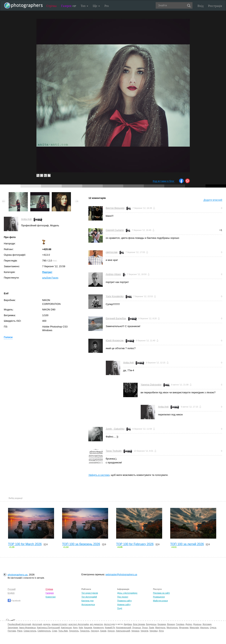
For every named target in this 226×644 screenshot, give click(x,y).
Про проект (123, 597)
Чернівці (154, 631)
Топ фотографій (89, 597)
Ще (96, 6)
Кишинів (88, 627)
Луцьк (145, 627)
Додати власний (213, 200)
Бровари (162, 624)
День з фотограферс (127, 593)
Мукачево (184, 627)
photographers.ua (18, 575)
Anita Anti (26, 219)
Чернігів (144, 631)
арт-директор (96, 624)
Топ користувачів (90, 593)
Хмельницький (123, 631)
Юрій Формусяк (115, 340)
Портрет (47, 272)
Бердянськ (151, 624)
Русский (12, 589)
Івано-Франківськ (27, 627)
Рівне (20, 631)
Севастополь (30, 631)
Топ (84, 6)
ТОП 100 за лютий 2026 (187, 544)
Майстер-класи (160, 601)
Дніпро (189, 624)
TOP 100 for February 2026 (135, 544)
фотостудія (110, 624)
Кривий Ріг (110, 627)
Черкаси (135, 631)
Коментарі (51, 597)
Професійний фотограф (19, 624)
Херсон (111, 631)
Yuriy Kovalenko (115, 296)
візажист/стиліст (59, 624)
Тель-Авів (63, 631)
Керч (75, 627)
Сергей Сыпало (115, 230)
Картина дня (88, 601)
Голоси (8, 337)
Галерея (69, 6)
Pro (107, 6)
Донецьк (197, 624)
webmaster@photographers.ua (121, 575)
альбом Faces (50, 278)
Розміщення (159, 597)
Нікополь (204, 627)
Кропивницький (124, 627)
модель (47, 624)
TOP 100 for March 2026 (25, 544)
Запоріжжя (13, 627)
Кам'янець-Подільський (48, 627)
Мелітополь (172, 627)
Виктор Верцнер (115, 208)
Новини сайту (124, 604)
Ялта (161, 631)
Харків (103, 631)
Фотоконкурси (88, 604)
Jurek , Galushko (115, 429)
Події (120, 608)
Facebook (14, 601)
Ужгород (95, 631)
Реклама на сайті (161, 593)
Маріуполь (160, 627)
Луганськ (137, 627)
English (11, 593)
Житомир (207, 624)
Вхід (201, 6)
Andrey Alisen (113, 274)
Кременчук (99, 627)
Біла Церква (139, 624)
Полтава (12, 631)
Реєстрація (215, 6)
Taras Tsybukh (114, 451)
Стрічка (51, 6)
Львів (151, 627)
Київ (81, 627)
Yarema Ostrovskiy (151, 385)
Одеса (213, 627)
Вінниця (171, 624)
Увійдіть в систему (99, 475)
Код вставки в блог (164, 181)
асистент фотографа (79, 624)
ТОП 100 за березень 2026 (81, 544)
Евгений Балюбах (116, 318)
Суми (55, 631)
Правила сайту (124, 601)
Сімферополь (44, 631)
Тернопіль (74, 631)
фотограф (37, 624)
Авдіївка (128, 624)
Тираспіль (85, 631)
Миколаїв (194, 627)
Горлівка (180, 624)
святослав (112, 252)
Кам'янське (66, 627)
